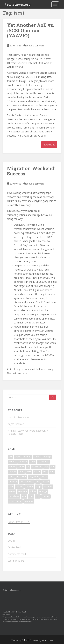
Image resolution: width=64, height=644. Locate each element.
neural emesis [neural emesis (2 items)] (27, 482)
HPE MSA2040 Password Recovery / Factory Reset (28, 432)
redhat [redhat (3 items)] (19, 486)
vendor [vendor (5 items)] (46, 496)
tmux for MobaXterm (20, 417)
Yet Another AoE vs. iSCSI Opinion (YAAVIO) (31, 30)
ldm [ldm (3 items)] (52, 472)
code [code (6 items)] (32, 462)
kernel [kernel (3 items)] (37, 472)
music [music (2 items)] (44, 477)
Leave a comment (35, 46)
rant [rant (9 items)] (11, 486)
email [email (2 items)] (21, 467)
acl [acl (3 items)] (10, 457)
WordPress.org (16, 561)
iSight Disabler (16, 424)
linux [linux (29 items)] (11, 477)
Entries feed (14, 547)
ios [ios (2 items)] (53, 467)
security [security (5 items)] (48, 486)
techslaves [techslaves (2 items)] (14, 496)
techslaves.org (18, 4)
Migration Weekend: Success (31, 171)
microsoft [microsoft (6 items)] (21, 477)
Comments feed (17, 554)
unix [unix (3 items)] (31, 496)
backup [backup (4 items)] (47, 457)
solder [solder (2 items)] (33, 491)
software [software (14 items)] (23, 491)
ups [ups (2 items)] (38, 496)
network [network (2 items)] (13, 482)
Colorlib (25, 640)
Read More (49, 145)
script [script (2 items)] (39, 486)
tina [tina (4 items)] (24, 496)
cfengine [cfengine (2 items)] (23, 462)
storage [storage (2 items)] (43, 491)
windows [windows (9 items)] (29, 501)
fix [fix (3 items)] (28, 467)
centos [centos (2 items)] (12, 462)
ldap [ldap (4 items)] (45, 472)
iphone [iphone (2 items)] (12, 472)
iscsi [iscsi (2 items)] (29, 472)
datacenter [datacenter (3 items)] (43, 462)
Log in (11, 541)
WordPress (47, 640)
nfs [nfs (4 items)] (38, 482)
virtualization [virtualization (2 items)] (15, 501)
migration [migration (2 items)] (34, 477)
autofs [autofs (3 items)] (37, 457)
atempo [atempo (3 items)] (27, 457)
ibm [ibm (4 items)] (46, 467)
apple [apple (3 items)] (18, 457)
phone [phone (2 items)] (46, 482)
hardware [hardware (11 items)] (37, 467)
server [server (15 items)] (12, 491)
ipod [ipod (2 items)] (21, 472)
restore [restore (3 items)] (29, 486)
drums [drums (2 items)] (12, 467)
